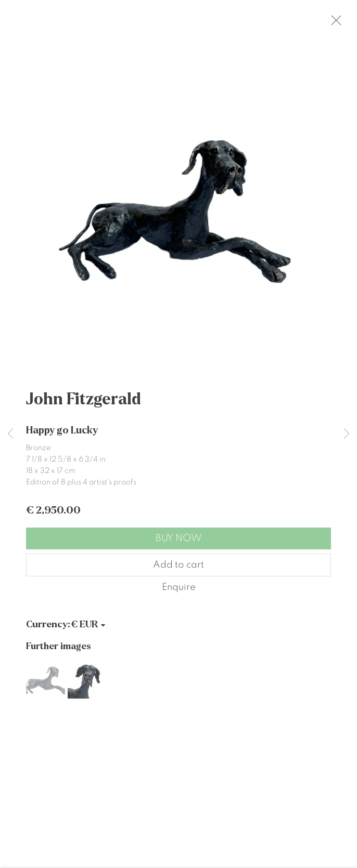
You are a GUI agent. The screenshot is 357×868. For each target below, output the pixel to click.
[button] (46, 685)
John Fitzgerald (84, 405)
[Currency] (89, 630)
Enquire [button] (179, 593)
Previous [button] (10, 434)
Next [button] (347, 434)
